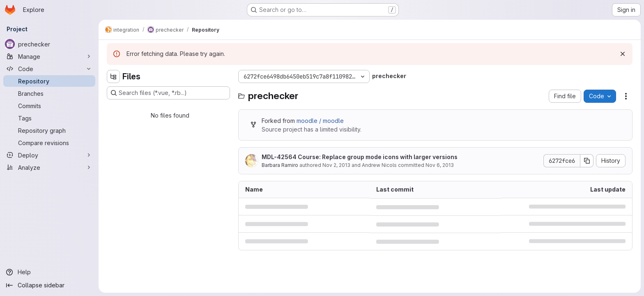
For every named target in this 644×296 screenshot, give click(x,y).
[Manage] (49, 56)
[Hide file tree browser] (113, 76)
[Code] (49, 69)
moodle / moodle (320, 121)
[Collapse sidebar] (49, 285)
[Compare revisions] (49, 143)
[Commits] (49, 106)
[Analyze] (49, 167)
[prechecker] (49, 44)
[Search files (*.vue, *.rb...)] (168, 93)
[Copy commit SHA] (587, 161)
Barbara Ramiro (280, 165)
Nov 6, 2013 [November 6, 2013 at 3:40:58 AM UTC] (440, 165)
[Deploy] (49, 155)
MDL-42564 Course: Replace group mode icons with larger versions (360, 157)
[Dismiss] (623, 54)
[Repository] (49, 81)
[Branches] (49, 93)
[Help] (49, 272)
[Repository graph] (49, 130)
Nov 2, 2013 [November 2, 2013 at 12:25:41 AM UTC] (336, 165)
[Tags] (49, 118)
